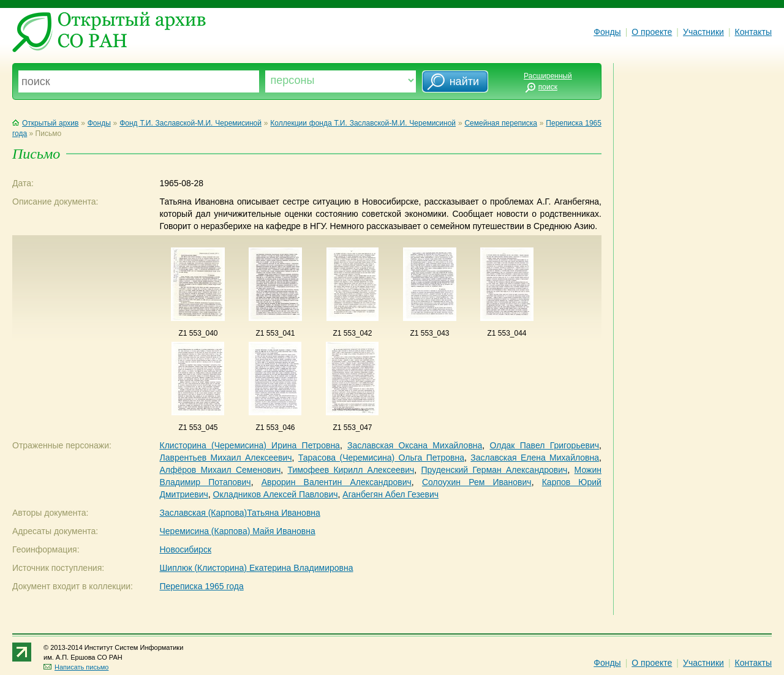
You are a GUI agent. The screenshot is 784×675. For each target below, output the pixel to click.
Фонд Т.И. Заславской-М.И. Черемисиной (190, 123)
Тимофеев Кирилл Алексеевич (351, 470)
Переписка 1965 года (201, 586)
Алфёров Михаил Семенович (220, 470)
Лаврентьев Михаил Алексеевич (225, 458)
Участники (703, 32)
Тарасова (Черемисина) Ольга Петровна (381, 458)
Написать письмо (76, 667)
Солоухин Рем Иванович (477, 482)
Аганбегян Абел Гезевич (390, 494)
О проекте (652, 32)
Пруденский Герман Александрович (494, 470)
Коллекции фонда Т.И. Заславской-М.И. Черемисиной (363, 123)
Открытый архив (45, 123)
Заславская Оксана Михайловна (415, 445)
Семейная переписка (501, 123)
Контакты (753, 32)
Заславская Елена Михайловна (535, 458)
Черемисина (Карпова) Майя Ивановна (237, 531)
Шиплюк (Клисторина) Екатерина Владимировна (256, 568)
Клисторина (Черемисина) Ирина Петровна (249, 445)
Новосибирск (185, 549)
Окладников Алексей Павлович (276, 494)
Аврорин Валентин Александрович (337, 482)
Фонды (607, 32)
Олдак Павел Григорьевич (545, 445)
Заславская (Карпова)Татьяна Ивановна (239, 513)
